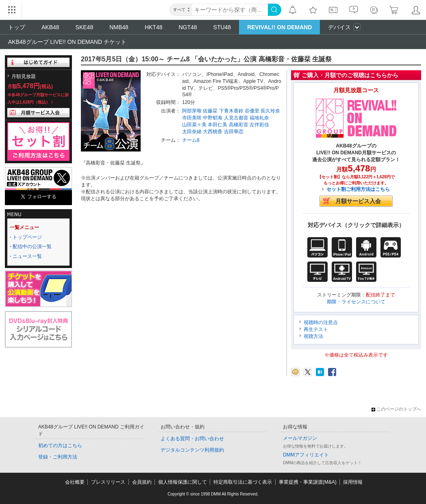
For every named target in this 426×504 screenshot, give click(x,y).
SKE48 (85, 27)
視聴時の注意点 (321, 322)
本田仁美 (217, 125)
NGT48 (188, 27)
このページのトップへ (396, 409)
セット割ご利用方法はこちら (358, 189)
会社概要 (75, 482)
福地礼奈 (259, 118)
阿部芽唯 (192, 111)
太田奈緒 (192, 132)
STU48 (222, 27)
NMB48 (119, 27)
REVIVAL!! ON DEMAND (279, 27)
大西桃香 (213, 132)
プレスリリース (108, 482)
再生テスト (316, 329)
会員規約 (142, 482)
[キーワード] (230, 10)
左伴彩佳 (259, 125)
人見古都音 (236, 118)
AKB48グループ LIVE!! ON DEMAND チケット (67, 42)
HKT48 (154, 27)
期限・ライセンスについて (356, 302)
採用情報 (353, 482)
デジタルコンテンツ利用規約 (192, 450)
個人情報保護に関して (183, 482)
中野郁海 (213, 118)
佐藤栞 (210, 111)
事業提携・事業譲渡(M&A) (308, 482)
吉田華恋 (234, 132)
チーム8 (191, 140)
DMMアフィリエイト (306, 455)
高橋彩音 (239, 125)
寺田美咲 (192, 118)
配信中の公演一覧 (32, 247)
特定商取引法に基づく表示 (243, 482)
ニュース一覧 (27, 256)
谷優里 (252, 111)
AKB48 (50, 27)
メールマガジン (300, 438)
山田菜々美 (194, 125)
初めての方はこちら (60, 446)
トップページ (27, 237)
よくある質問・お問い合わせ (192, 439)
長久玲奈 (270, 111)
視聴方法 (313, 336)
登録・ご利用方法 (58, 457)
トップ (17, 27)
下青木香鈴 (231, 111)
